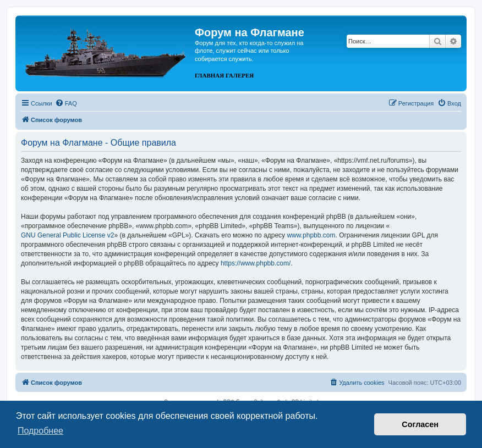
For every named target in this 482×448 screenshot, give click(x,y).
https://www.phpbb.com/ (256, 263)
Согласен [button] (420, 424)
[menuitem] (66, 103)
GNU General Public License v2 (67, 235)
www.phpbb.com (311, 235)
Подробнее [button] (40, 431)
